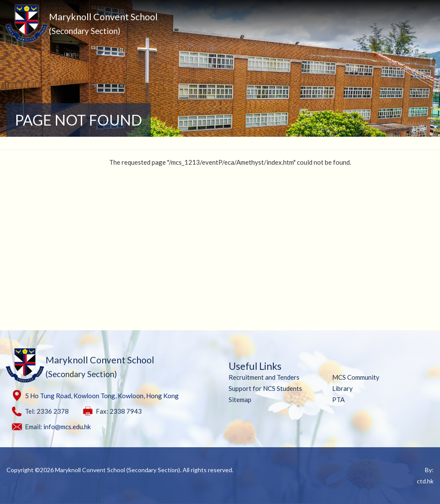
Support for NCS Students (265, 388)
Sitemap (240, 400)
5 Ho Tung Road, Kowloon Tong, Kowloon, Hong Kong (102, 396)
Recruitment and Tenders (264, 377)
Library (342, 388)
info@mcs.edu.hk (67, 427)
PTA (338, 400)
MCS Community (356, 377)
